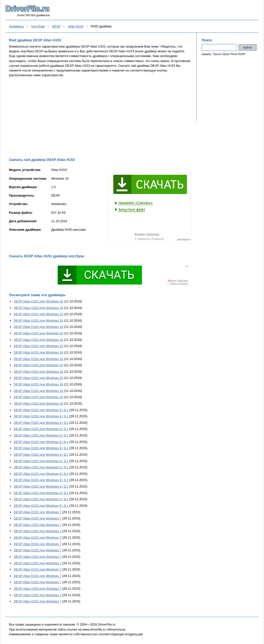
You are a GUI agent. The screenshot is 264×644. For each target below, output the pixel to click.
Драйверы (16, 26)
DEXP (56, 26)
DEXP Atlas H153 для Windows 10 (38, 301)
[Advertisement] (100, 117)
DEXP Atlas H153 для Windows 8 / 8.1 (41, 410)
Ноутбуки (38, 26)
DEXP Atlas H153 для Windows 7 (38, 512)
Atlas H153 (76, 26)
